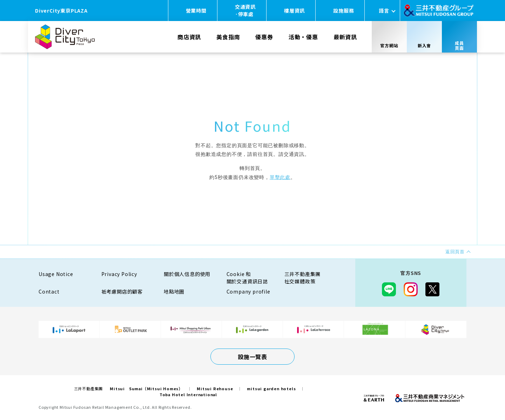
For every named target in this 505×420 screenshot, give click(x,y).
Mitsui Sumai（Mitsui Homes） (146, 388)
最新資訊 (345, 37)
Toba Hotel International (188, 394)
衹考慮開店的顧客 (122, 291)
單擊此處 (280, 177)
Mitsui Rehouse (215, 388)
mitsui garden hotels (271, 388)
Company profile (248, 291)
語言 (384, 11)
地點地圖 (174, 291)
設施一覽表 (252, 357)
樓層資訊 (294, 11)
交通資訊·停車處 (245, 10)
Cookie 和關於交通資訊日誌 (247, 278)
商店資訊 (189, 37)
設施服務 (344, 11)
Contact (49, 291)
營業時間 (196, 11)
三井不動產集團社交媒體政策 (303, 278)
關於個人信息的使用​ (187, 274)
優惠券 (264, 37)
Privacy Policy (119, 274)
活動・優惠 (303, 37)
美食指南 (228, 37)
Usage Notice (56, 274)
